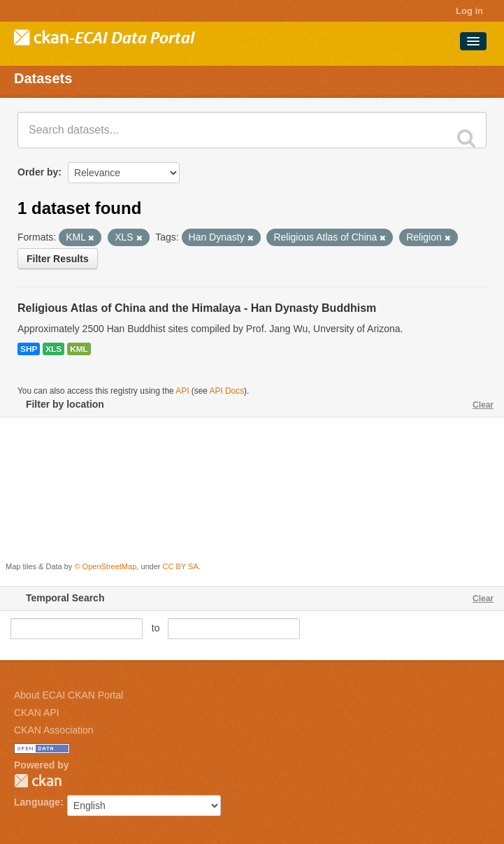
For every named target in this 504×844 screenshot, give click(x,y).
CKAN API (37, 713)
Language (37, 802)
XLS (53, 349)
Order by (38, 172)
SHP (29, 349)
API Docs (227, 391)
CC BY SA (181, 566)
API (182, 391)
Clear (483, 405)
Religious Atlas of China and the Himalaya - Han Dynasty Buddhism (197, 308)
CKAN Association (54, 730)
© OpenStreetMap (105, 566)
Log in (469, 11)
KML (79, 349)
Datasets (43, 78)
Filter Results (58, 259)
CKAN (38, 781)
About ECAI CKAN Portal (69, 695)
